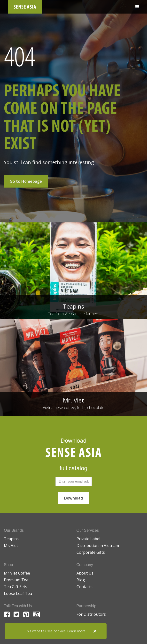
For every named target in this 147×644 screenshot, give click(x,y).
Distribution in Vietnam (98, 546)
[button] (137, 7)
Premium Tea (16, 580)
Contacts (85, 587)
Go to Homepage (26, 181)
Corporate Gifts (91, 552)
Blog (81, 580)
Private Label (88, 539)
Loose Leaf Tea (18, 593)
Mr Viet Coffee (17, 573)
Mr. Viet (11, 546)
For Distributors (91, 614)
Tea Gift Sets (15, 587)
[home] (25, 7)
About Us (85, 573)
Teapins (11, 539)
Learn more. (77, 631)
